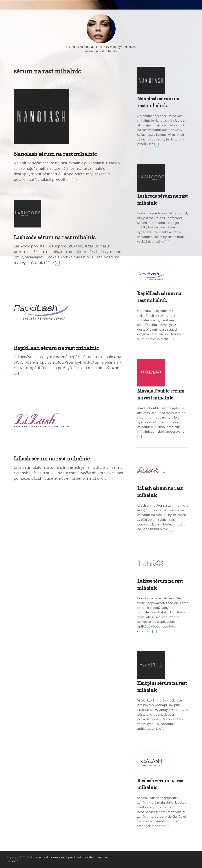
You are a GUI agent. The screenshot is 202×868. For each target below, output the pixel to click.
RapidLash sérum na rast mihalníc (56, 348)
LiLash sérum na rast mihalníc (52, 459)
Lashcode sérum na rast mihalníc (55, 237)
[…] (74, 179)
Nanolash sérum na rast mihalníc (55, 154)
